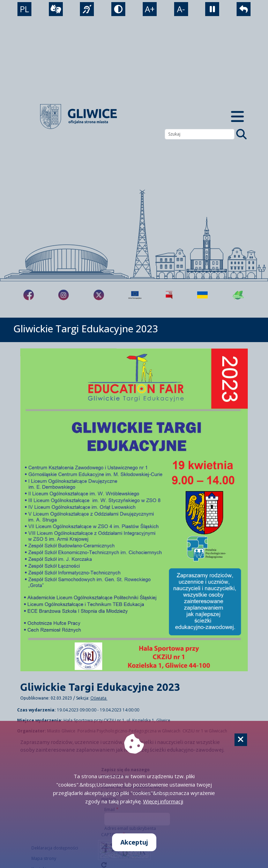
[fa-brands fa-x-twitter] (99, 295)
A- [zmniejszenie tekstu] (181, 9)
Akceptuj (134, 842)
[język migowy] (87, 9)
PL (24, 9)
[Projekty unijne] (135, 295)
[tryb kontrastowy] (118, 9)
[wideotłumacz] (56, 9)
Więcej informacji (163, 801)
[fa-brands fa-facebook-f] (29, 295)
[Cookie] (241, 740)
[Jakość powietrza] (238, 295)
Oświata (99, 698)
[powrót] (244, 9)
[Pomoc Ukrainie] (202, 295)
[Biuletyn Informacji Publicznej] (169, 295)
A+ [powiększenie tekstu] (150, 9)
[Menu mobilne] (237, 117)
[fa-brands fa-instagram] (64, 295)
